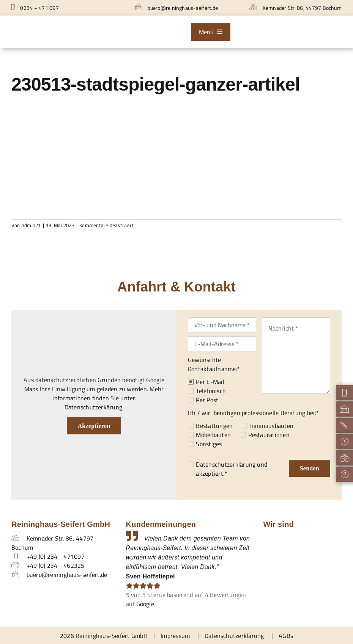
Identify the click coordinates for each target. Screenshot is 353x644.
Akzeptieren (94, 426)
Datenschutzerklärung (226, 464)
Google (145, 604)
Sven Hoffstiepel (150, 576)
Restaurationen (269, 435)
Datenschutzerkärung (94, 407)
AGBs (286, 636)
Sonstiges (209, 444)
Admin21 (31, 225)
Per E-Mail (210, 382)
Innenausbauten (272, 426)
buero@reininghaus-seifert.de (176, 8)
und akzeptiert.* (232, 469)
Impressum (175, 636)
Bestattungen (214, 426)
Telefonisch (211, 391)
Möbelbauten (213, 435)
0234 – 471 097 (35, 8)
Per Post (207, 400)
